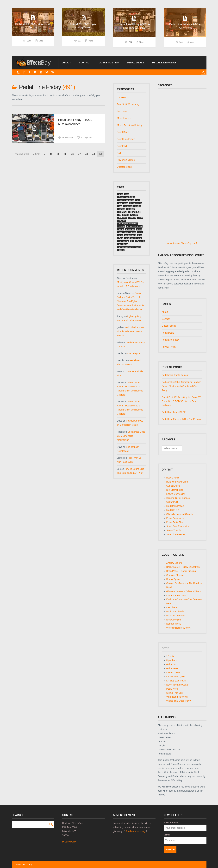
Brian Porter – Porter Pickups (181, 571)
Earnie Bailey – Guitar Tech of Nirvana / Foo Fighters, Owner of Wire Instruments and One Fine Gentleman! (131, 301)
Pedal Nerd (172, 689)
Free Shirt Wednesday (128, 104)
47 (79, 154)
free (140, 235)
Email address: (171, 822)
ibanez (122, 226)
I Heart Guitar (173, 673)
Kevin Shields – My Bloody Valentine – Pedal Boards (131, 331)
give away (123, 203)
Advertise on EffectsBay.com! (182, 243)
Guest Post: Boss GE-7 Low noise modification (131, 436)
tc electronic (136, 203)
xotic (133, 238)
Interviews (122, 111)
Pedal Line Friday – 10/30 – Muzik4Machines (76, 122)
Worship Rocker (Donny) (179, 628)
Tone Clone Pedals (176, 534)
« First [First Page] (36, 154)
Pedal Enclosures (175, 518)
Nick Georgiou (174, 620)
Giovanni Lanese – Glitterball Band (184, 591)
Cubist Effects (173, 486)
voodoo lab (124, 241)
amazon (129, 206)
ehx (127, 194)
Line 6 (126, 215)
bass (140, 229)
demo (121, 229)
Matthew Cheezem (176, 616)
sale (121, 206)
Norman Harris (174, 624)
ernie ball (131, 229)
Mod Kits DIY (173, 510)
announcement (126, 247)
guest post (124, 244)
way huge (123, 232)
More (41, 42)
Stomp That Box (174, 530)
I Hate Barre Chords (177, 595)
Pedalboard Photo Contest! (175, 375)
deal (141, 218)
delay (132, 212)
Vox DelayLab (134, 353)
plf (120, 215)
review (133, 232)
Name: (167, 835)
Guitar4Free (172, 668)
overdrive (123, 212)
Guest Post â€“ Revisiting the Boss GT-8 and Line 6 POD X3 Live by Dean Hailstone (182, 401)
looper (122, 250)
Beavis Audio (173, 478)
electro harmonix (126, 200)
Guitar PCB (172, 502)
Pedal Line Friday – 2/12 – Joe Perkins (181, 419)
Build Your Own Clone (177, 482)
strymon (122, 221)
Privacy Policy (169, 347)
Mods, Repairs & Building (130, 125)
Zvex (121, 238)
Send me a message (136, 831)
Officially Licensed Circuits (180, 514)
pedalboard (131, 235)
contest (122, 209)
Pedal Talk (122, 146)
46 (72, 154)
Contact (85, 63)
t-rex (121, 235)
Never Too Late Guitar (178, 685)
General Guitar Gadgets (178, 498)
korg (140, 238)
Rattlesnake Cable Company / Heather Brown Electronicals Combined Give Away (181, 386)
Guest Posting (109, 63)
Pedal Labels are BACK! (174, 412)
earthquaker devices (128, 224)
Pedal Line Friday (164, 63)
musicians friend (135, 226)
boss (121, 194)
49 (94, 154)
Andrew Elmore (174, 563)
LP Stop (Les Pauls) (176, 681)
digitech (131, 209)
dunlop (138, 206)
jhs (133, 241)
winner (135, 215)
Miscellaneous (124, 118)
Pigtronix (141, 241)
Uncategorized (124, 167)
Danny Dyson (173, 579)
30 (65, 154)
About (67, 63)
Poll (119, 153)
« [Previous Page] (45, 154)
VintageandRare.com (177, 697)
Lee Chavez (172, 607)
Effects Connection (176, 494)
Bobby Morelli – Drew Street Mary (183, 567)
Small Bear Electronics (178, 526)
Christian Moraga (175, 575)
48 (87, 154)
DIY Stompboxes (175, 490)
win (127, 238)
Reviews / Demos (126, 160)
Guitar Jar (171, 664)
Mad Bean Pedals (175, 506)
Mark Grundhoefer (176, 612)
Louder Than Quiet (176, 677)
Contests (121, 97)
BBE (141, 232)
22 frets (170, 656)
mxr (138, 200)
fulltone (133, 218)
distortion (123, 218)
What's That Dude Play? (179, 701)
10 (51, 154)
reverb (138, 247)
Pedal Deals (136, 63)
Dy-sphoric (172, 660)
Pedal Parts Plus (175, 522)
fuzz (139, 212)
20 (58, 154)
